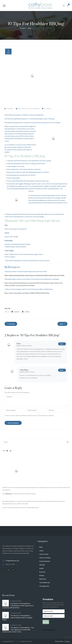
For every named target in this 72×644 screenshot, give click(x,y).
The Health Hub (44, 582)
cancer (41, 551)
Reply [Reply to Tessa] (61, 344)
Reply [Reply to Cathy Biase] (61, 370)
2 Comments (48, 109)
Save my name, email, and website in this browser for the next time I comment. (30, 415)
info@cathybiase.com (12, 561)
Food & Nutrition (35, 109)
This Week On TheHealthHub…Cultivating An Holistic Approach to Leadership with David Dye (18, 606)
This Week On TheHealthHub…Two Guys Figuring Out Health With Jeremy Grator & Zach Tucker (18, 630)
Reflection (43, 579)
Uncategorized (44, 586)
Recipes (42, 575)
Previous (10, 324)
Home (22, 28)
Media (41, 568)
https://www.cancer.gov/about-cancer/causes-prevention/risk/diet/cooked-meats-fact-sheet (34, 275)
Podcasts (42, 572)
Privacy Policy (59, 641)
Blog (19, 109)
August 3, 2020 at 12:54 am (24, 346)
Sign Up (46, 622)
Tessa (19, 344)
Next (63, 324)
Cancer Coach (25, 109)
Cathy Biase (10, 109)
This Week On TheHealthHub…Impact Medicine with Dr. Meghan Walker (17, 618)
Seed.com (9, 494)
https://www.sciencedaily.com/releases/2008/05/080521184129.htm (27, 293)
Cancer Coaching (45, 558)
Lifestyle (42, 565)
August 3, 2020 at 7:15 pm (27, 372)
